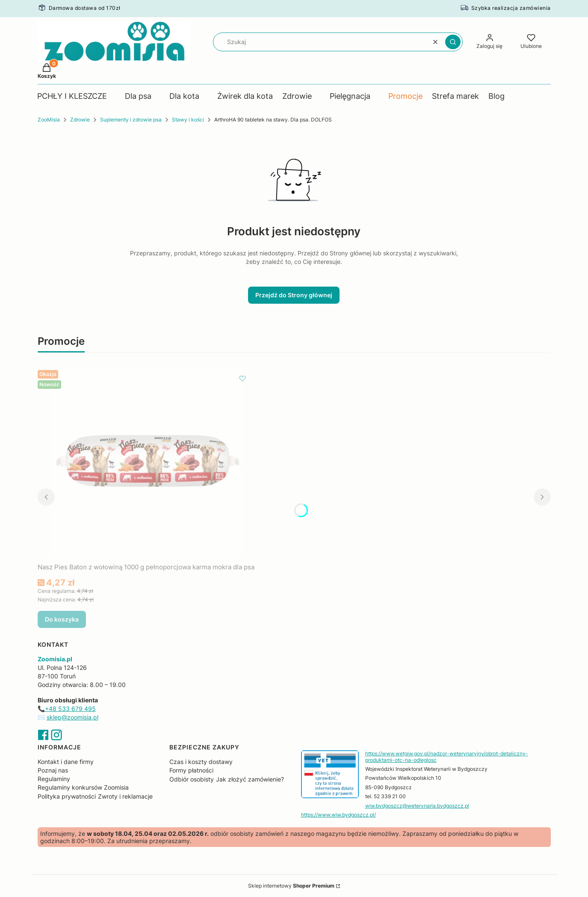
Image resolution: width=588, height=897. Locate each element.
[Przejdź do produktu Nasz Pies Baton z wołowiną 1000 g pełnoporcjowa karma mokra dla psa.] (146, 463)
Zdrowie (80, 120)
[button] (453, 42)
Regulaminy (54, 779)
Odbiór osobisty (192, 779)
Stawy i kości (188, 120)
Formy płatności (191, 770)
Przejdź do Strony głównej (294, 295)
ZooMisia (49, 120)
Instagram (56, 735)
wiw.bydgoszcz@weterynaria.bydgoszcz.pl (417, 806)
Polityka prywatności (67, 796)
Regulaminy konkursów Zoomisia (83, 787)
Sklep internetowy (291, 886)
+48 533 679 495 (70, 709)
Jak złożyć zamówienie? (250, 779)
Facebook (43, 735)
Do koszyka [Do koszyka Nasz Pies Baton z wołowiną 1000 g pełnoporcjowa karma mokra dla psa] (62, 619)
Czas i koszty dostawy (201, 762)
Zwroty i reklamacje (125, 796)
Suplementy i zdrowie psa (131, 120)
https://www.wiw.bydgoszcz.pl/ (338, 815)
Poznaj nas (53, 770)
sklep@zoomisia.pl (72, 717)
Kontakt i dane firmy (66, 762)
